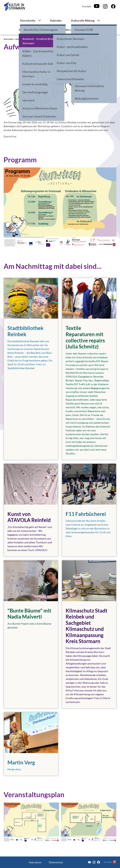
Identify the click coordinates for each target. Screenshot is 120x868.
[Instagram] (105, 6)
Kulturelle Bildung (83, 20)
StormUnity (28, 20)
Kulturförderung (64, 30)
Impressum (35, 862)
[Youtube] (97, 6)
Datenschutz (56, 862)
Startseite (9, 39)
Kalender (56, 20)
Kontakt (87, 6)
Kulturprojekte (29, 30)
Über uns (95, 30)
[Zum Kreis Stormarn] (110, 862)
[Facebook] (113, 6)
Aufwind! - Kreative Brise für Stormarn (51, 39)
